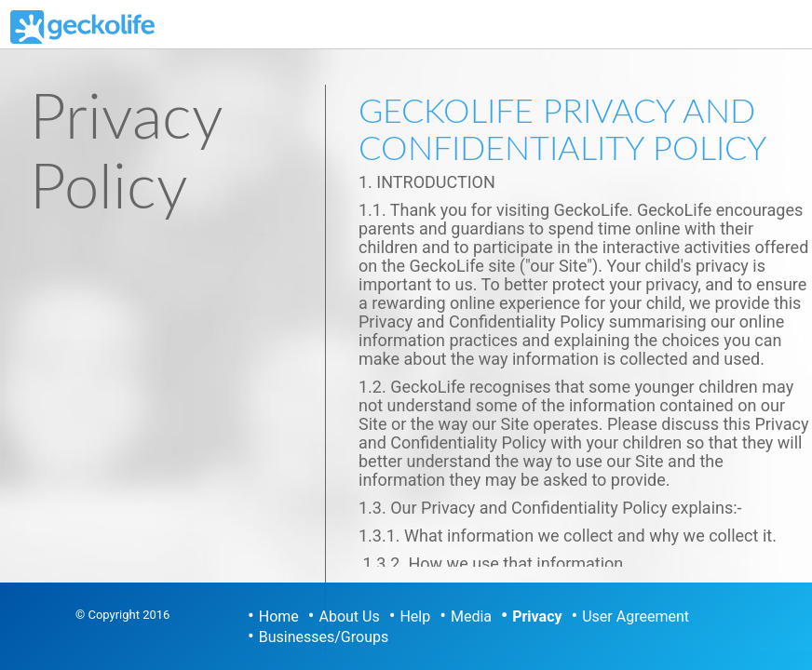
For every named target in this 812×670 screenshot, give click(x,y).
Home (279, 616)
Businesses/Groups (324, 637)
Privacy (537, 616)
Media (471, 616)
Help (415, 616)
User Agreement (636, 616)
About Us (350, 616)
